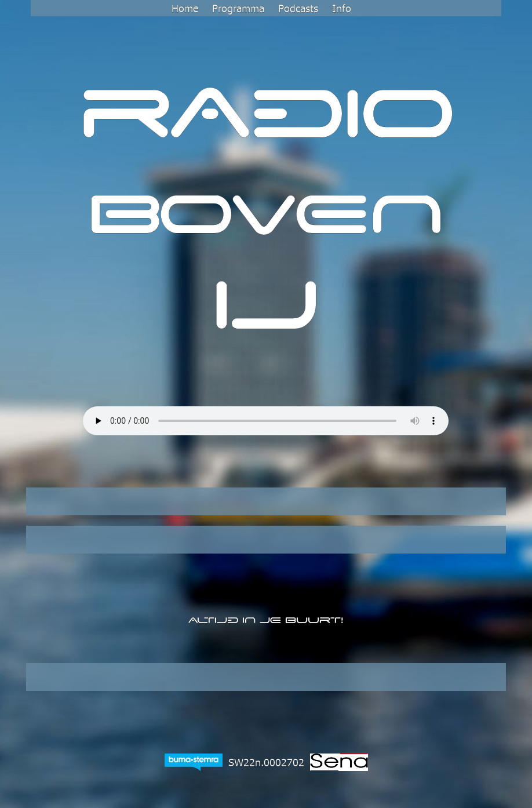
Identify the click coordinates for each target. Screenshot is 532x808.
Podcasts (298, 8)
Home (185, 8)
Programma (238, 8)
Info (342, 8)
